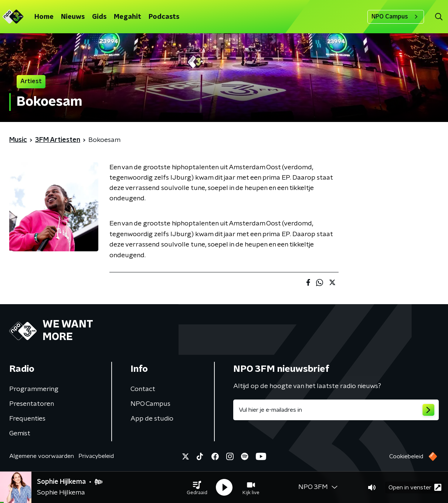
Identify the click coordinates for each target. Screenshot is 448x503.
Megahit (128, 17)
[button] (197, 487)
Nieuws (73, 17)
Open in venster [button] (415, 487)
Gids (99, 17)
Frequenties (27, 419)
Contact (143, 389)
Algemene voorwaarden (42, 456)
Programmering (34, 389)
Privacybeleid (96, 456)
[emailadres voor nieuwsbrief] (336, 410)
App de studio (152, 419)
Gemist (20, 434)
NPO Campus (396, 17)
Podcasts (164, 17)
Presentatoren (32, 404)
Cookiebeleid (406, 456)
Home (44, 17)
